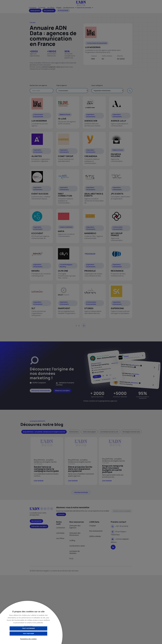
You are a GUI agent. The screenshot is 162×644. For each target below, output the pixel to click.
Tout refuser (39, 633)
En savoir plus (28, 626)
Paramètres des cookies (28, 639)
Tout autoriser (18, 633)
